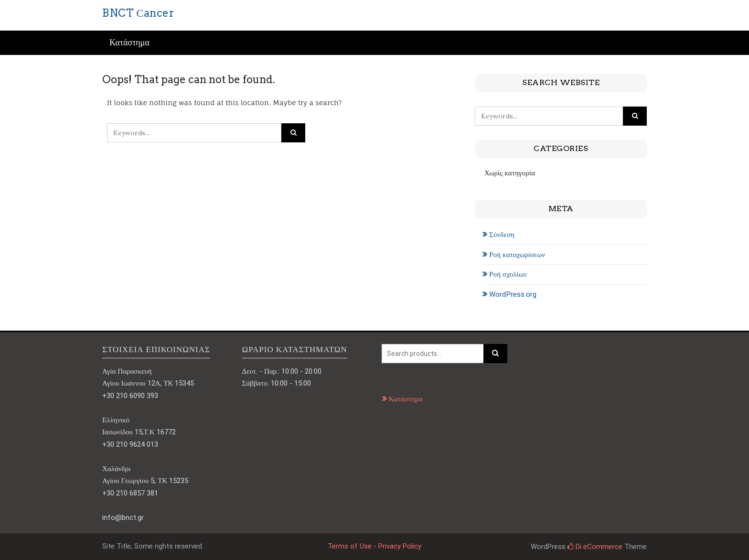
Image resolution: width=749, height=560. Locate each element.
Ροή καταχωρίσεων (517, 255)
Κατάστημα (129, 43)
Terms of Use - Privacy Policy (374, 546)
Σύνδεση (502, 235)
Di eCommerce (595, 547)
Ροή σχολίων (508, 274)
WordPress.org (513, 294)
